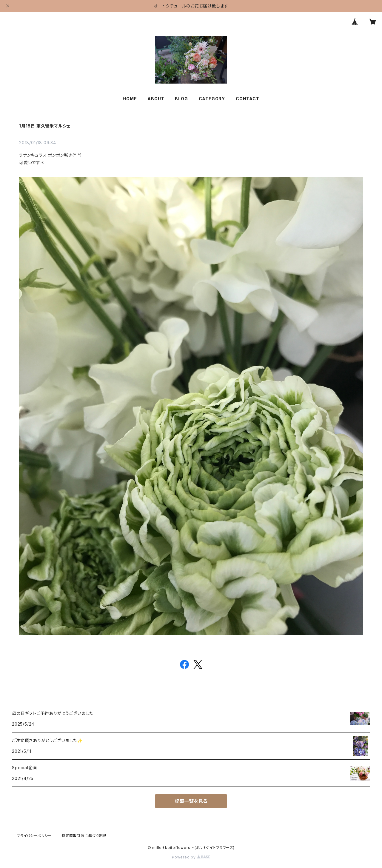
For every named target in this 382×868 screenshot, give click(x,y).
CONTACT (248, 99)
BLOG (181, 99)
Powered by (191, 857)
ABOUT (156, 99)
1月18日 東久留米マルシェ (45, 126)
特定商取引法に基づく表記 (84, 836)
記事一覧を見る (191, 801)
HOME (130, 99)
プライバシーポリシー (34, 836)
